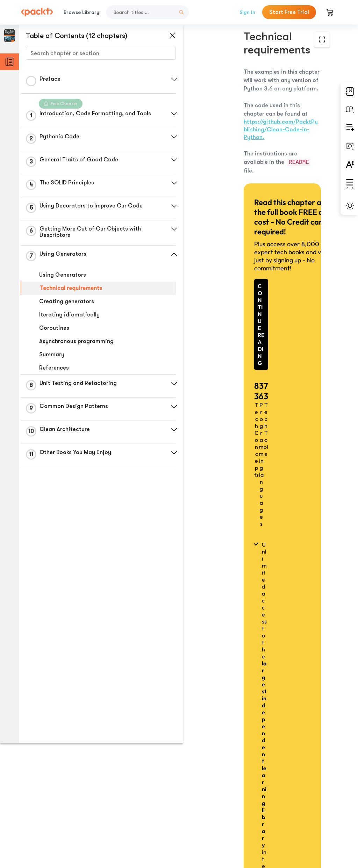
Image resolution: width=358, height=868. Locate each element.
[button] (166, 79)
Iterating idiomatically (69, 315)
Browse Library (81, 12)
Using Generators (63, 275)
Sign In (247, 12)
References (54, 368)
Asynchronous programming (76, 341)
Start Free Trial (289, 12)
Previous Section (210, 812)
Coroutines (54, 328)
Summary (52, 355)
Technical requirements (71, 288)
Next (298, 812)
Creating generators (67, 301)
